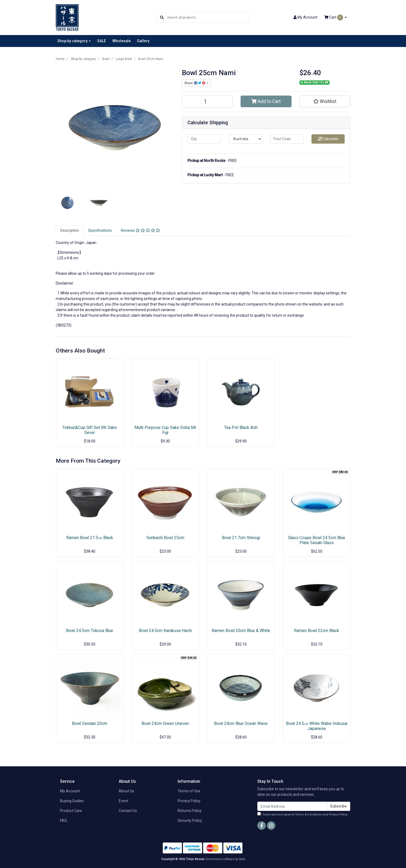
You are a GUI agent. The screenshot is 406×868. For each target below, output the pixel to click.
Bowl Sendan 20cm (90, 723)
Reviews (140, 230)
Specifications (100, 230)
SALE (102, 41)
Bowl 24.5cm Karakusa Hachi (165, 631)
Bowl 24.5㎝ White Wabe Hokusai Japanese (317, 726)
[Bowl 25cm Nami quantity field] (207, 102)
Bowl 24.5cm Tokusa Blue (90, 631)
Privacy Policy (189, 801)
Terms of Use (189, 791)
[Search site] (162, 18)
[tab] (70, 231)
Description (70, 230)
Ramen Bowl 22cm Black (317, 631)
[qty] (204, 139)
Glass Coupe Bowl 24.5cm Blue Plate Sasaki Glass (317, 540)
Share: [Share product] (195, 83)
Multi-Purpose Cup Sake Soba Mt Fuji (165, 430)
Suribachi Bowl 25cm (165, 538)
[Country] (245, 139)
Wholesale (121, 41)
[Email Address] (292, 806)
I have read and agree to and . (303, 814)
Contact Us (128, 811)
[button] (325, 101)
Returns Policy (190, 811)
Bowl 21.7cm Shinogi (241, 538)
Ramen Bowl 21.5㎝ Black (90, 538)
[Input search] (208, 18)
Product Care (71, 811)
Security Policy (190, 820)
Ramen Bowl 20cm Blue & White (241, 631)
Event (123, 801)
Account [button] (305, 17)
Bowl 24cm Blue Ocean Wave (241, 723)
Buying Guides (72, 801)
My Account (70, 791)
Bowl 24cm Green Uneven (165, 723)
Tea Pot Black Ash (241, 427)
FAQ (63, 820)
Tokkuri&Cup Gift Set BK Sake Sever (90, 430)
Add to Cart (266, 101)
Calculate (328, 139)
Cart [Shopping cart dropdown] (334, 18)
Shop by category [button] (72, 41)
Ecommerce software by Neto (225, 859)
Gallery (143, 41)
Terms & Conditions (309, 815)
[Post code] (287, 139)
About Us (126, 791)
